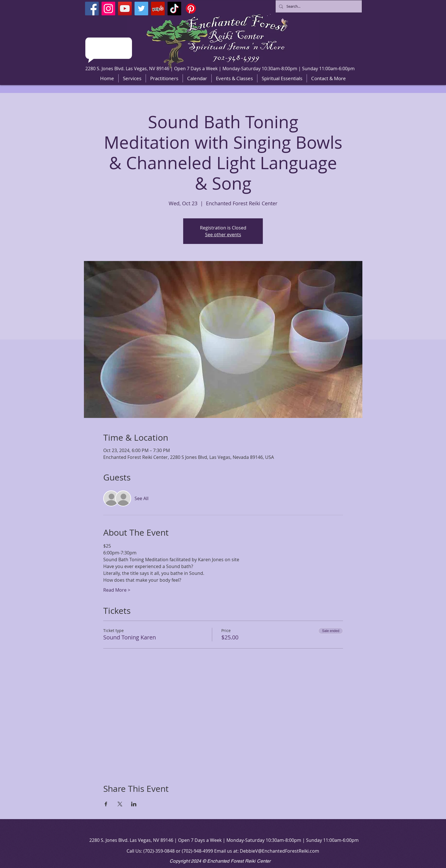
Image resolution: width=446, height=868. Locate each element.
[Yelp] (158, 9)
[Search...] (318, 6)
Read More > (117, 590)
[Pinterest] (191, 9)
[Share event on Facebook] (106, 804)
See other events (223, 235)
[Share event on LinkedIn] (134, 804)
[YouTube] (125, 9)
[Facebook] (92, 9)
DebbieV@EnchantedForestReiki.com (279, 851)
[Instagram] (108, 9)
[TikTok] (174, 9)
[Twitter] (141, 9)
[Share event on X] (120, 804)
